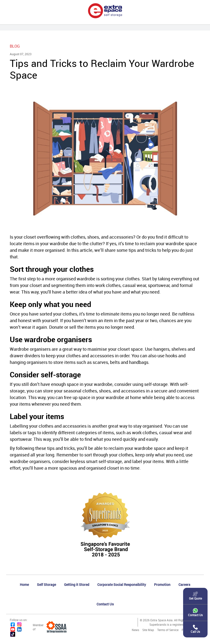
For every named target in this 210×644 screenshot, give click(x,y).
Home (24, 585)
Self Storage (46, 585)
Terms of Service (168, 630)
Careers (184, 585)
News (135, 630)
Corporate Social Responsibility (122, 585)
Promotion (162, 585)
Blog (15, 46)
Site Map (148, 630)
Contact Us (105, 604)
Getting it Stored (77, 585)
